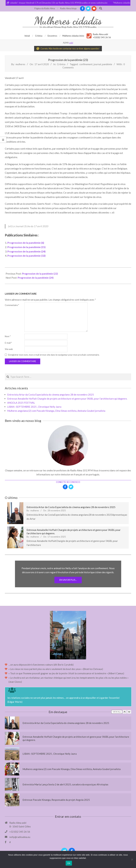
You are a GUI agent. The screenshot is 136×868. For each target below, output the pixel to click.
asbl (71, 43)
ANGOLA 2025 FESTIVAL (21, 403)
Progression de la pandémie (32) (26, 256)
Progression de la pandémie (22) (40, 274)
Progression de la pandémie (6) (26, 243)
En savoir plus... (68, 580)
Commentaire (12, 305)
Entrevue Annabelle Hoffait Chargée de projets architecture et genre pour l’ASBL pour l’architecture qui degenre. (67, 399)
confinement (86, 64)
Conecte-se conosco (68, 482)
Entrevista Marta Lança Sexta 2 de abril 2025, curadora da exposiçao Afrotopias (65, 784)
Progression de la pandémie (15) (26, 247)
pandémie (107, 64)
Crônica (61, 64)
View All (117, 712)
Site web (9, 349)
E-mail (8, 343)
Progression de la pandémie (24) (26, 251)
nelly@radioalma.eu (20, 837)
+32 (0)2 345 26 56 (20, 832)
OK (69, 863)
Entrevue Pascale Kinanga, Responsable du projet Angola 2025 (56, 800)
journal (97, 64)
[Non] (132, 859)
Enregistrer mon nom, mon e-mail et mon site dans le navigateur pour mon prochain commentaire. (54, 355)
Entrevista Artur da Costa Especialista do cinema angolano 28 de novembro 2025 (51, 395)
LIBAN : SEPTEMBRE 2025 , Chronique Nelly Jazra (34, 407)
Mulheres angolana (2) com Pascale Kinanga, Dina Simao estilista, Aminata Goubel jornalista (56, 411)
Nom (8, 336)
